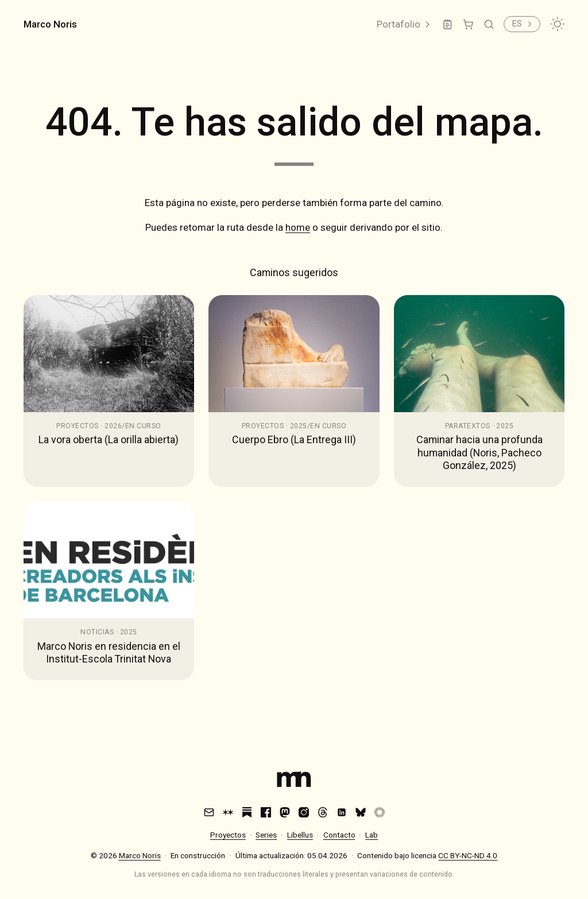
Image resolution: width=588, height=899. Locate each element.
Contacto (339, 835)
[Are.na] (228, 812)
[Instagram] (304, 812)
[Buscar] (489, 24)
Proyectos (228, 835)
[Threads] (323, 812)
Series (266, 835)
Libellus (300, 835)
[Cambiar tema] (558, 24)
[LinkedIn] (342, 812)
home (298, 227)
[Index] (294, 781)
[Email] (209, 812)
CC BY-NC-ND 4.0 (468, 855)
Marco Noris (50, 24)
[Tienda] (468, 24)
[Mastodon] (285, 812)
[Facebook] (266, 812)
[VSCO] (380, 812)
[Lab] (448, 24)
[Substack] (247, 812)
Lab (372, 835)
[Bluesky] (361, 812)
